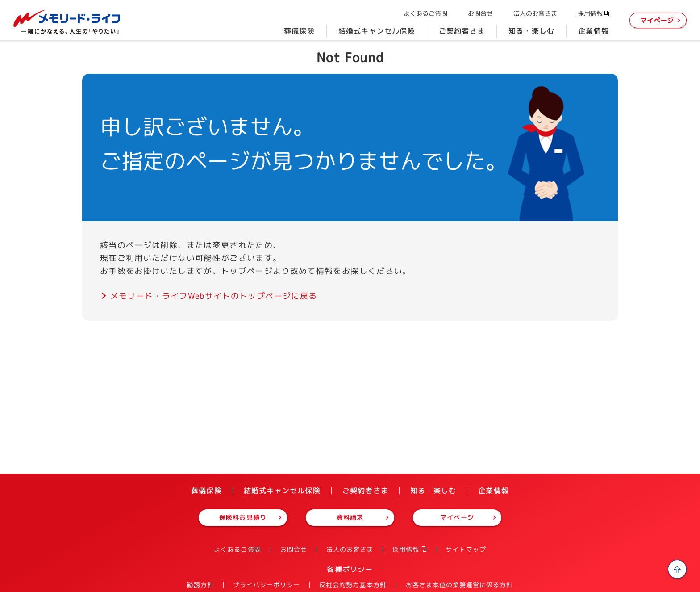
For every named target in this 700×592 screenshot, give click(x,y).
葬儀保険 (299, 31)
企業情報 (594, 31)
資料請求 (350, 517)
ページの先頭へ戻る (677, 569)
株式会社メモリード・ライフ (67, 22)
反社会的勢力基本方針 (353, 585)
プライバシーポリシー (267, 585)
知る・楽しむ (531, 31)
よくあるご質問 (425, 13)
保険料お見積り (243, 517)
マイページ (657, 20)
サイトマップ (466, 549)
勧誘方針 (200, 585)
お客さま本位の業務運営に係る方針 (460, 585)
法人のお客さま (535, 13)
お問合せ (480, 13)
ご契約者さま (462, 31)
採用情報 (590, 13)
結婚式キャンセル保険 (377, 31)
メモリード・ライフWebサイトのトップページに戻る (214, 296)
